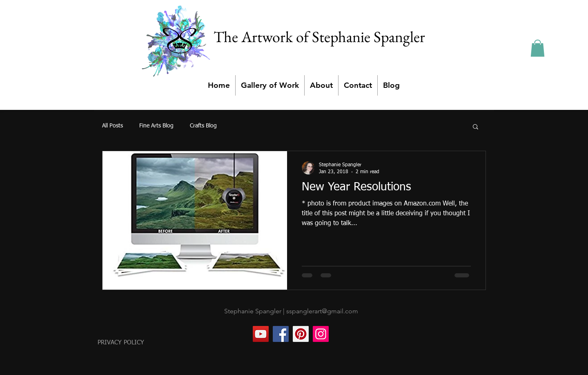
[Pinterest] (301, 334)
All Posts (112, 126)
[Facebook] (281, 334)
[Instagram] (321, 334)
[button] (538, 48)
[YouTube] (261, 334)
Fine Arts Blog (156, 126)
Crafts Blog (203, 126)
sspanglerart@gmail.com (322, 311)
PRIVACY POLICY (121, 343)
